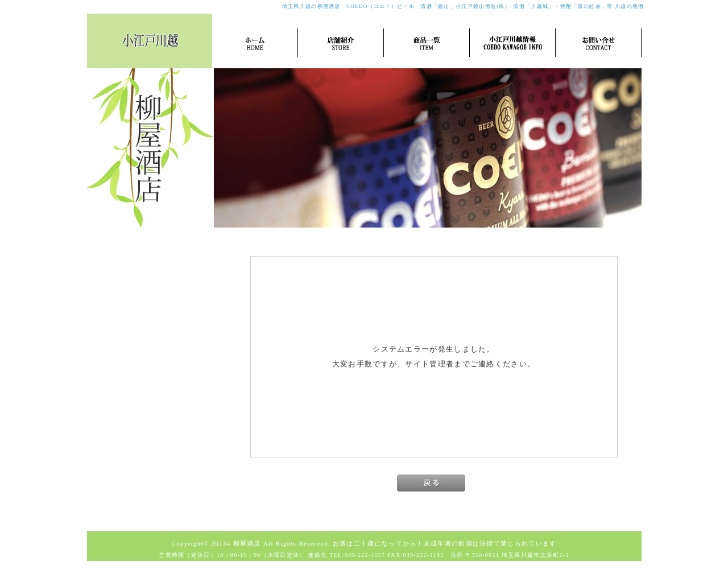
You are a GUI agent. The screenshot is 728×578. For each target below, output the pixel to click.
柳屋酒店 (247, 543)
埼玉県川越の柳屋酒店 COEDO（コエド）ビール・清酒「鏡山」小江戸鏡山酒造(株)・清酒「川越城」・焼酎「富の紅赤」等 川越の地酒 (463, 6)
